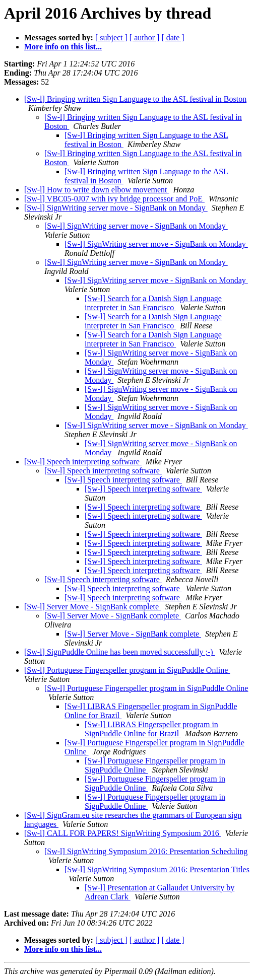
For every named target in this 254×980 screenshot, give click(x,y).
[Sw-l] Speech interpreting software (83, 462)
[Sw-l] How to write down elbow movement (97, 190)
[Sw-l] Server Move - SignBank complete (92, 607)
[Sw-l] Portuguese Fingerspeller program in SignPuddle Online (127, 670)
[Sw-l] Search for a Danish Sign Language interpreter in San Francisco (153, 303)
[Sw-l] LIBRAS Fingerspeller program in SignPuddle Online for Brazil (151, 729)
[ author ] (145, 38)
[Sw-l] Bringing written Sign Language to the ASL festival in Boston (135, 99)
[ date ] (173, 38)
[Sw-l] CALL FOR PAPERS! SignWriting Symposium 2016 (123, 833)
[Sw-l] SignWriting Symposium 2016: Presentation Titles (157, 869)
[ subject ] (111, 38)
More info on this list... (63, 47)
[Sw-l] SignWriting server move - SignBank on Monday (116, 208)
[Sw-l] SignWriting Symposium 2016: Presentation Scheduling (146, 851)
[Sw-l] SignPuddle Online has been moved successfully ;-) (120, 652)
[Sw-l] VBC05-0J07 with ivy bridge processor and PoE (114, 199)
